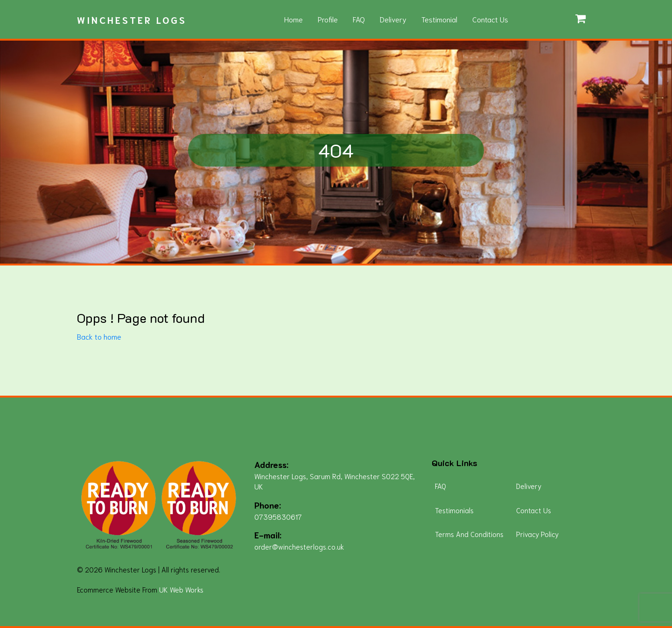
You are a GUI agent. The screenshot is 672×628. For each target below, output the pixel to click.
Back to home (99, 336)
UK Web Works (181, 589)
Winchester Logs (132, 20)
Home (294, 19)
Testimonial (439, 19)
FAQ (359, 19)
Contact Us (490, 19)
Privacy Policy (537, 534)
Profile (328, 19)
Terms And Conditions (469, 534)
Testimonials (454, 510)
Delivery (393, 19)
